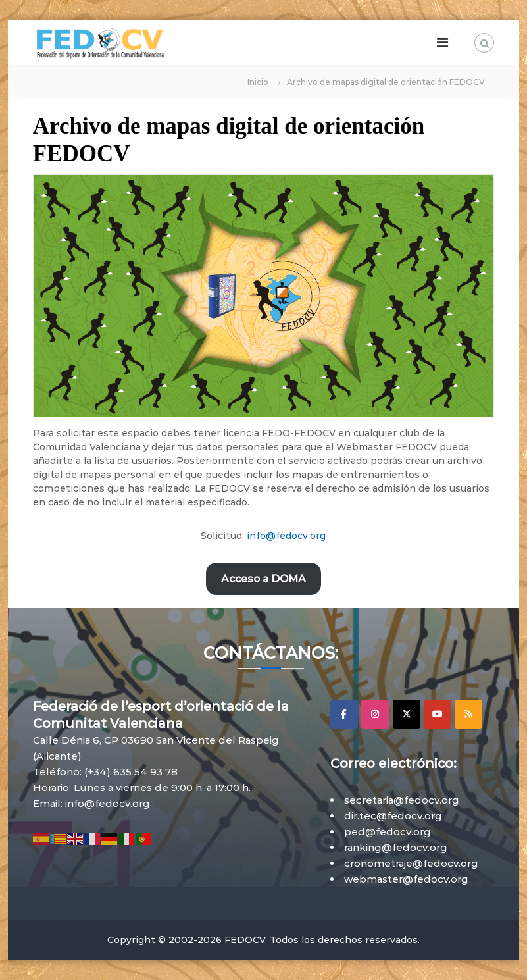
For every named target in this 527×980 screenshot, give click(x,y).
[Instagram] (375, 714)
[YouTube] (438, 714)
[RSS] (468, 714)
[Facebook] (344, 714)
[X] (407, 714)
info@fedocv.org (286, 536)
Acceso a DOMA (263, 579)
